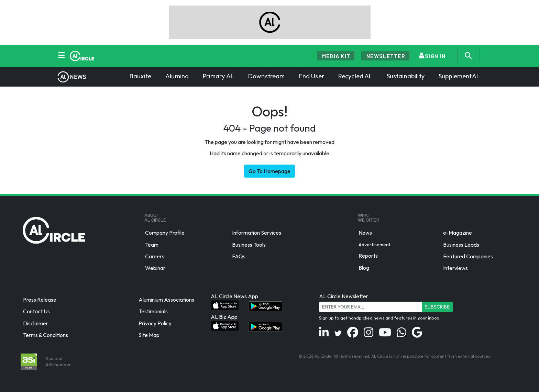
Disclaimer (36, 323)
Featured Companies (468, 256)
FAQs (239, 256)
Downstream (267, 76)
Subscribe (437, 307)
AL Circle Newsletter (344, 296)
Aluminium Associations (166, 300)
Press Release (40, 300)
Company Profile (165, 233)
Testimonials (153, 312)
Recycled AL (355, 76)
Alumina (177, 76)
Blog (364, 268)
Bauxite (140, 76)
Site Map (149, 335)
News (365, 233)
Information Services (257, 233)
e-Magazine (458, 233)
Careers (155, 256)
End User (312, 76)
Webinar (155, 268)
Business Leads (461, 245)
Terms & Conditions (46, 335)
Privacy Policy (155, 323)
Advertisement (375, 244)
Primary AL (218, 76)
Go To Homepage (269, 171)
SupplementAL (459, 76)
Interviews (455, 268)
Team (152, 245)
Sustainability (406, 76)
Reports (368, 256)
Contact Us (36, 312)
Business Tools (249, 245)
